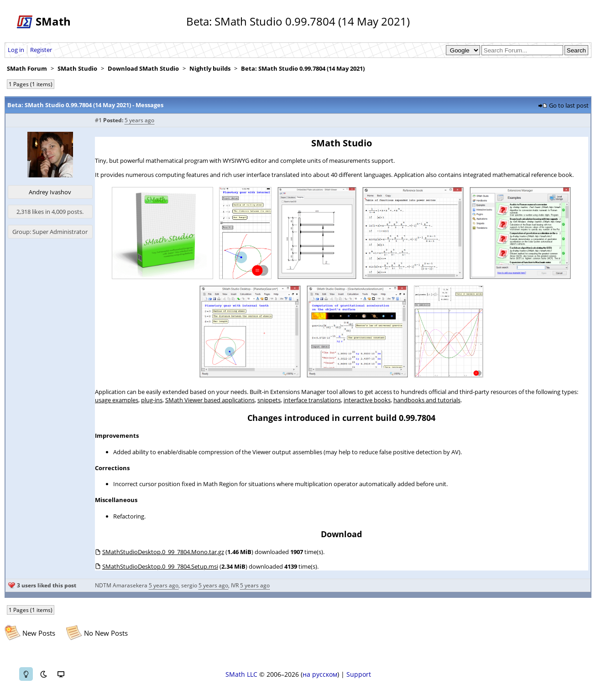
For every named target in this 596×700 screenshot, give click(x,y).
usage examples (117, 400)
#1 (98, 120)
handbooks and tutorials (427, 400)
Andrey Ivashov (50, 192)
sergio (189, 585)
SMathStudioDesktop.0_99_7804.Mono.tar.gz (163, 552)
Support (359, 674)
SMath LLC (241, 674)
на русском (320, 674)
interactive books (367, 400)
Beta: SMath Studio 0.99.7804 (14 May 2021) (303, 68)
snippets (269, 400)
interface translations (312, 400)
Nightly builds (210, 68)
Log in (16, 50)
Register (41, 50)
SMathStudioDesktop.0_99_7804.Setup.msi (160, 566)
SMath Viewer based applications (210, 400)
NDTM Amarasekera (121, 585)
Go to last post (569, 105)
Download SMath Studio (143, 68)
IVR (235, 585)
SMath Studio (77, 68)
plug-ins (152, 400)
